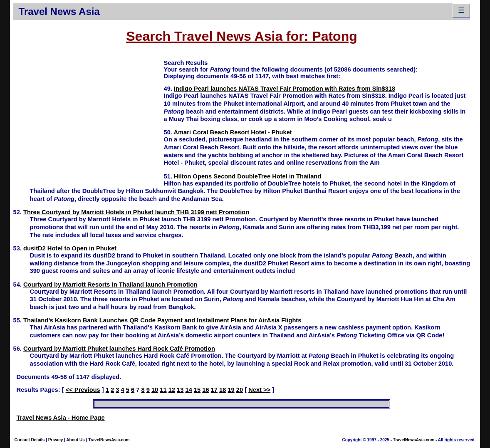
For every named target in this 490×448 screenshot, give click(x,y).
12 (172, 390)
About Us (75, 440)
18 (223, 390)
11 (163, 390)
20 (240, 390)
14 (188, 390)
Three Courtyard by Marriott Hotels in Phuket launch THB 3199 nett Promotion (136, 212)
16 (205, 390)
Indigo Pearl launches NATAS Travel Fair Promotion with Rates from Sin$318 (285, 89)
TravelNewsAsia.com (109, 440)
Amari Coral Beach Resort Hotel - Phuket (233, 132)
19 (231, 390)
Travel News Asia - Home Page (61, 418)
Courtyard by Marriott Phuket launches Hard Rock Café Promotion (119, 349)
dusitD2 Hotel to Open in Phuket (70, 248)
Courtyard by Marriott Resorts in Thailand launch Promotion (110, 285)
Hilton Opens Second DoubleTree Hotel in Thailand (247, 176)
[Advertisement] (89, 117)
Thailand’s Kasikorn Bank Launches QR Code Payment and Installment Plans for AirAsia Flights (162, 320)
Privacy (56, 440)
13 (180, 390)
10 (155, 390)
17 (214, 390)
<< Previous (83, 390)
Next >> (259, 390)
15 (197, 390)
